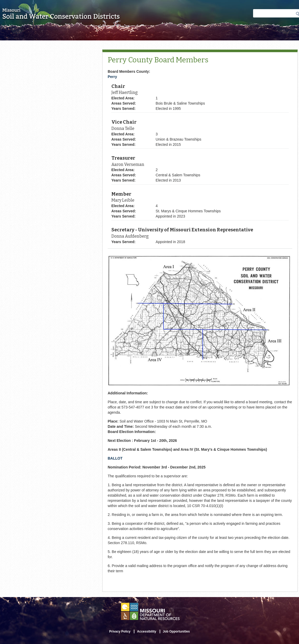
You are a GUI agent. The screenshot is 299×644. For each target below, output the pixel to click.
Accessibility (146, 631)
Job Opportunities (176, 631)
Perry (112, 77)
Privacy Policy (120, 631)
